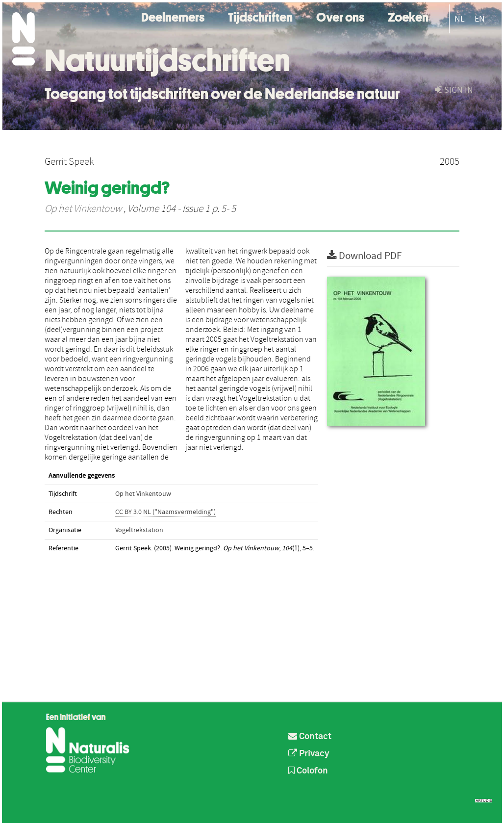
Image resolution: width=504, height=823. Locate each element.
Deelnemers (173, 16)
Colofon (308, 771)
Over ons (340, 16)
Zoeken (408, 16)
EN (480, 19)
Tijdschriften (260, 16)
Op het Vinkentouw (83, 209)
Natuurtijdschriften (167, 60)
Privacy (309, 754)
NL (460, 19)
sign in (454, 90)
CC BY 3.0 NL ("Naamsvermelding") (165, 512)
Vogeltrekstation (139, 530)
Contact (310, 737)
